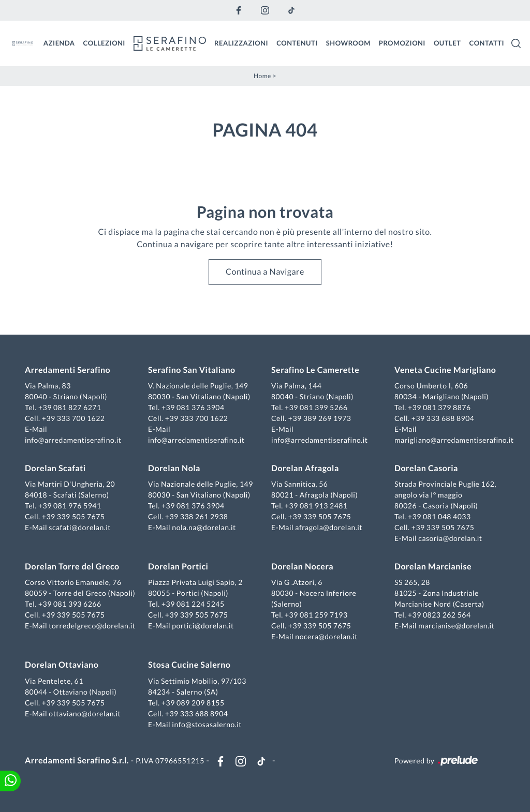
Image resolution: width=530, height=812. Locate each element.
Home (262, 76)
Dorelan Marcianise (433, 567)
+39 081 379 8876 (439, 407)
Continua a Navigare (265, 272)
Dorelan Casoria (426, 468)
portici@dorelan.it (203, 626)
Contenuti (297, 43)
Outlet (447, 43)
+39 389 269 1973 (320, 418)
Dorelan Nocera (302, 567)
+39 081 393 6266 (70, 604)
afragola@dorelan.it (329, 527)
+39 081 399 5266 (316, 407)
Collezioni (104, 43)
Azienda (59, 43)
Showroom (348, 43)
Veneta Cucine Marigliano (445, 370)
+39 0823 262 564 (439, 615)
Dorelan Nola (174, 468)
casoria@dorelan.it (450, 538)
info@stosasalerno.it (207, 724)
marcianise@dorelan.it (456, 626)
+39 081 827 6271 (70, 407)
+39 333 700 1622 (73, 418)
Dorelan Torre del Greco (72, 567)
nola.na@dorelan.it (204, 527)
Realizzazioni (241, 43)
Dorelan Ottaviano (62, 665)
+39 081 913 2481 (316, 506)
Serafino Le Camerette (315, 370)
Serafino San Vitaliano (192, 370)
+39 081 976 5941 (70, 506)
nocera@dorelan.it (326, 636)
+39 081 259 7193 (316, 615)
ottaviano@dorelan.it (85, 713)
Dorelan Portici (178, 567)
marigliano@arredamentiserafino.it (454, 440)
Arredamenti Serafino (68, 370)
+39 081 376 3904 (193, 407)
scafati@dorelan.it (80, 527)
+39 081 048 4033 (439, 516)
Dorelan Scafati (55, 468)
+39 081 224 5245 (193, 604)
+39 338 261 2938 (197, 516)
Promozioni (402, 43)
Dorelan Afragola (305, 468)
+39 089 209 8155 (193, 703)
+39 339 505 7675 (73, 516)
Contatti (487, 43)
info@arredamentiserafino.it (73, 440)
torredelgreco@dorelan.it (92, 626)
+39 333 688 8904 (443, 418)
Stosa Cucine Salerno (189, 665)
